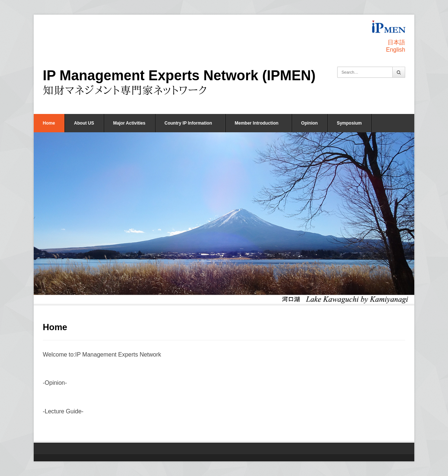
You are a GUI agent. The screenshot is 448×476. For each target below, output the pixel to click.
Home (49, 123)
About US (84, 123)
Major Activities (129, 123)
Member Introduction (257, 123)
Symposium (349, 123)
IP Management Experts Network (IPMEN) (179, 75)
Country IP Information (188, 123)
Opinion (309, 123)
